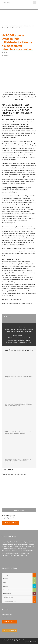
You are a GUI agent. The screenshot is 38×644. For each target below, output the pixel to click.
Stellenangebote (7, 594)
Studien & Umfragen (8, 597)
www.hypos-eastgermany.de (24, 303)
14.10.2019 (5, 52)
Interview (5, 579)
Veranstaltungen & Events (9, 601)
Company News (7, 575)
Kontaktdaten (9, 622)
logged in (12, 474)
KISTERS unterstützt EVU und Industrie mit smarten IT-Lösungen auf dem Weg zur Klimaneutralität (18, 433)
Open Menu (34, 16)
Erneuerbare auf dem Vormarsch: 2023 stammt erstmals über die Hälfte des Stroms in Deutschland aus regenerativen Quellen (18, 461)
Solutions (9, 26)
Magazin (5, 582)
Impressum (27, 642)
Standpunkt (6, 590)
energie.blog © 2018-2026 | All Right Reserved (13, 640)
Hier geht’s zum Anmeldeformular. (12, 299)
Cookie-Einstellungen (9, 631)
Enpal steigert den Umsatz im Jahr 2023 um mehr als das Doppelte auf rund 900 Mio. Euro (18, 405)
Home (3, 26)
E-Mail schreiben (10, 523)
